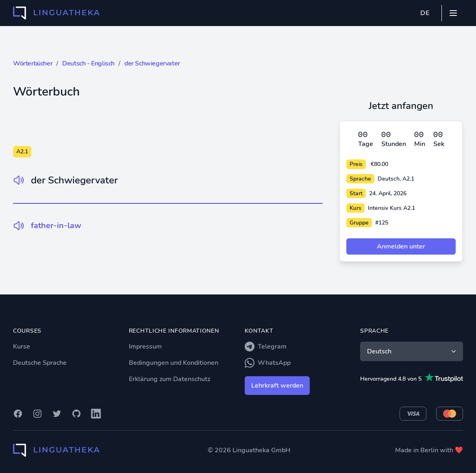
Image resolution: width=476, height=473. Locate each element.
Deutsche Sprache (40, 363)
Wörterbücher (33, 63)
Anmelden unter (401, 246)
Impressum (145, 347)
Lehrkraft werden (277, 386)
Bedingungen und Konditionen (174, 363)
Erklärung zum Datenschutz (170, 379)
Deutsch (412, 351)
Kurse (22, 347)
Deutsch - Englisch (88, 63)
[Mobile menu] (453, 13)
